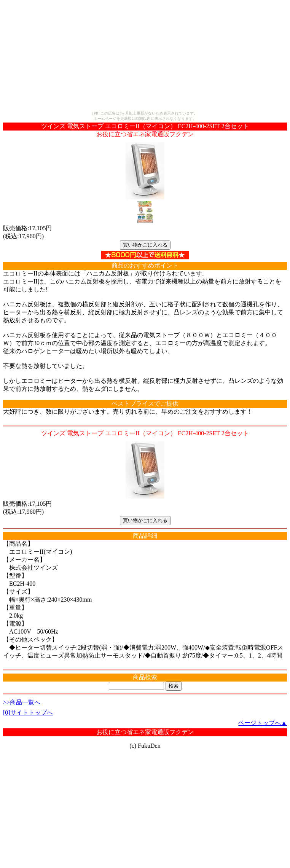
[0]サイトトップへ (28, 713)
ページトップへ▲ (263, 723)
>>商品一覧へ (22, 702)
